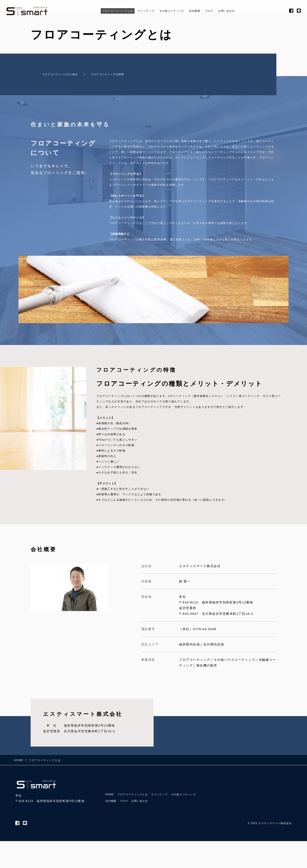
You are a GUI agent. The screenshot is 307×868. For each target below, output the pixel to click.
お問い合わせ (238, 11)
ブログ (218, 11)
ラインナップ (142, 11)
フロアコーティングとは (108, 11)
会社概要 (200, 11)
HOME (110, 785)
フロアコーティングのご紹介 (55, 72)
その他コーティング (173, 11)
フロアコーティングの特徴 (114, 72)
